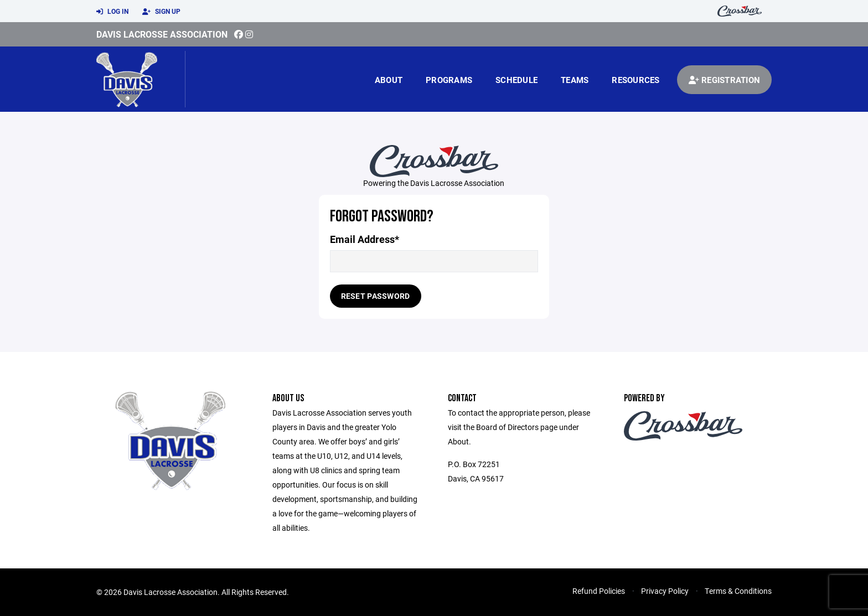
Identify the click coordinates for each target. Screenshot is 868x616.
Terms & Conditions (738, 591)
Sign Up (161, 12)
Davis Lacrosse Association (162, 34)
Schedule (516, 80)
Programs (449, 80)
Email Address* (365, 239)
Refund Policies (599, 591)
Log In (112, 12)
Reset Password (376, 296)
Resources (635, 80)
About (389, 80)
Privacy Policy (665, 591)
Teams (575, 80)
